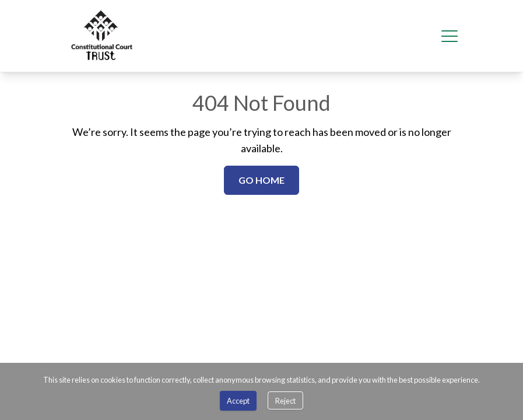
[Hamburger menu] (450, 36)
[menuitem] (102, 36)
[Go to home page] (102, 36)
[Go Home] (261, 180)
